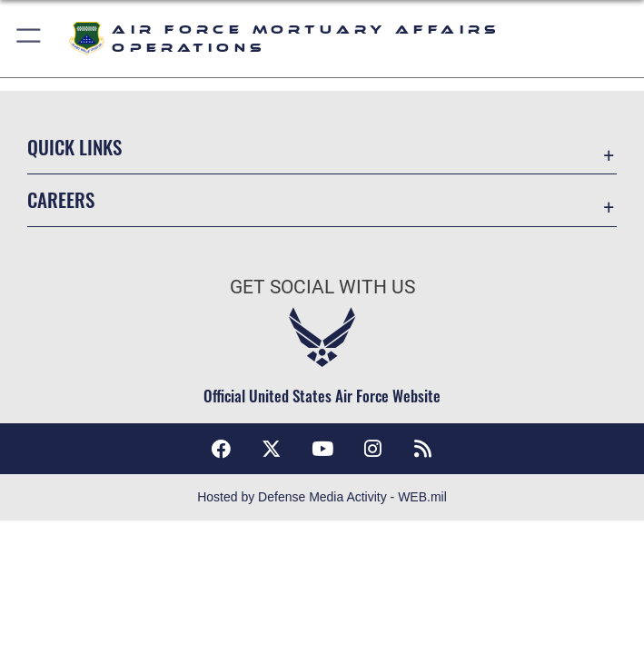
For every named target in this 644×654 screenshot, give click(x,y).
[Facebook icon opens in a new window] (221, 449)
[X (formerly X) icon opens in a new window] (272, 449)
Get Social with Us (322, 287)
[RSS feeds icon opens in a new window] (423, 449)
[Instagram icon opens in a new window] (372, 449)
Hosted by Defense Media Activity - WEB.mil (322, 497)
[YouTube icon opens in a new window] (322, 449)
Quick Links (74, 147)
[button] (30, 39)
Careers (61, 199)
